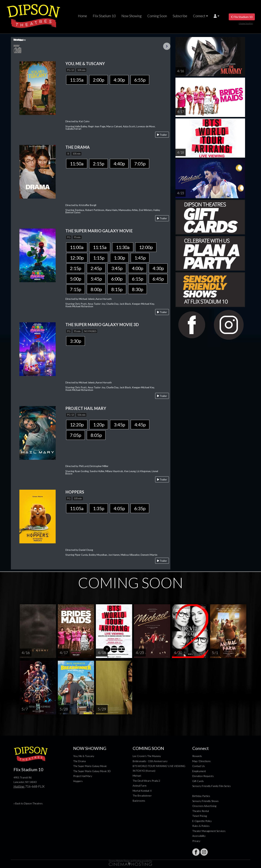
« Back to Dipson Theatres (28, 803)
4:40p (119, 164)
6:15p (137, 279)
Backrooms (139, 801)
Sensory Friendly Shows (205, 801)
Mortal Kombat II (142, 791)
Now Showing (131, 16)
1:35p (99, 508)
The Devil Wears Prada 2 (146, 781)
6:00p (117, 279)
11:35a (77, 80)
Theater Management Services (209, 831)
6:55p (140, 80)
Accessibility (199, 836)
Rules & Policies (201, 826)
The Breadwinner (142, 796)
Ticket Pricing (200, 816)
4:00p (137, 268)
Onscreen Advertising (204, 806)
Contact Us (199, 766)
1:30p (119, 258)
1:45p (140, 258)
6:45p (158, 279)
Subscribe (180, 16)
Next (167, 46)
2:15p (99, 164)
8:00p (96, 289)
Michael (137, 776)
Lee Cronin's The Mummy (147, 756)
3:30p (75, 341)
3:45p (117, 268)
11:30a (123, 247)
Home (82, 16)
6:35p (140, 508)
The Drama (79, 761)
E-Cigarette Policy (202, 821)
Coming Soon (157, 16)
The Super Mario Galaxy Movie (90, 766)
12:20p (77, 425)
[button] (217, 16)
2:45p (96, 268)
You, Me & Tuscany (84, 756)
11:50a (77, 164)
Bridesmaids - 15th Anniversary (150, 761)
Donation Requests (203, 776)
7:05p (140, 164)
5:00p (75, 279)
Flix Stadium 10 (104, 16)
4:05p (119, 508)
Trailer (162, 135)
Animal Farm (140, 786)
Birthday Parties (201, 796)
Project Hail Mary (83, 776)
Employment (199, 771)
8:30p (137, 289)
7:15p (75, 289)
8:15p (117, 289)
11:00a (77, 247)
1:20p (99, 425)
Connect (199, 16)
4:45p (140, 425)
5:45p (96, 279)
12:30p (77, 258)
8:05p (96, 435)
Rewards (197, 756)
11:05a (77, 508)
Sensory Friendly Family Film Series (212, 786)
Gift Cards (198, 781)
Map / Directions (201, 761)
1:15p (99, 258)
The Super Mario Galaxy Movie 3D (92, 771)
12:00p (146, 247)
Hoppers (78, 781)
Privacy (196, 841)
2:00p (99, 80)
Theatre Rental (201, 811)
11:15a (100, 247)
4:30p (119, 80)
